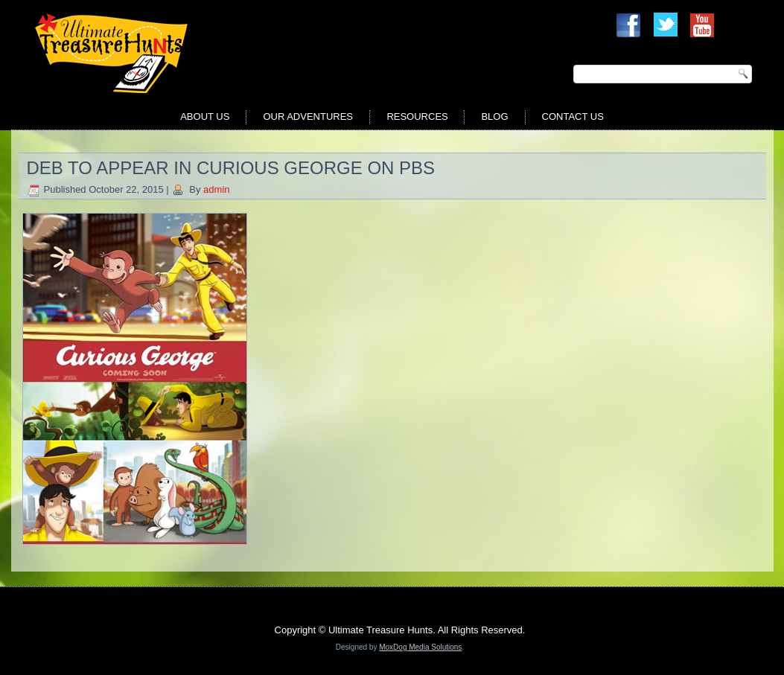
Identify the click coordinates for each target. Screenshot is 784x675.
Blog (494, 116)
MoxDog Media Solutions (420, 647)
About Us (205, 116)
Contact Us (573, 116)
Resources (417, 116)
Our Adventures (308, 116)
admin (216, 189)
